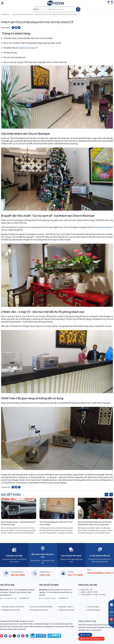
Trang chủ (5, 14)
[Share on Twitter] (16, 28)
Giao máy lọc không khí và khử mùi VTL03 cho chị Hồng (56, 523)
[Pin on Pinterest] (19, 28)
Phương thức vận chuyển (39, 610)
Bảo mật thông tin (94, 610)
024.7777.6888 (75, 575)
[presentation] (106, 495)
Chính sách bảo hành (67, 610)
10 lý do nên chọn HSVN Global (41, 607)
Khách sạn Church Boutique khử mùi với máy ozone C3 (56, 14)
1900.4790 (45, 575)
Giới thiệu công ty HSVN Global (13, 607)
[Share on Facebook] (13, 28)
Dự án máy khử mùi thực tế (22, 14)
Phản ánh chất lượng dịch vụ (91, 639)
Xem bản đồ (24, 598)
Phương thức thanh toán (11, 610)
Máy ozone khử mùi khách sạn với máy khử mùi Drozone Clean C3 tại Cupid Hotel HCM (95, 523)
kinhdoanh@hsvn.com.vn (100, 573)
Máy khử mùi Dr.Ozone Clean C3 (25, 48)
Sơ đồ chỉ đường (93, 607)
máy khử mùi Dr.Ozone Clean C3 (100, 227)
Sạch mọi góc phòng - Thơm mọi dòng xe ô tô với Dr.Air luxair (18, 523)
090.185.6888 (18, 575)
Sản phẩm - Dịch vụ (66, 607)
